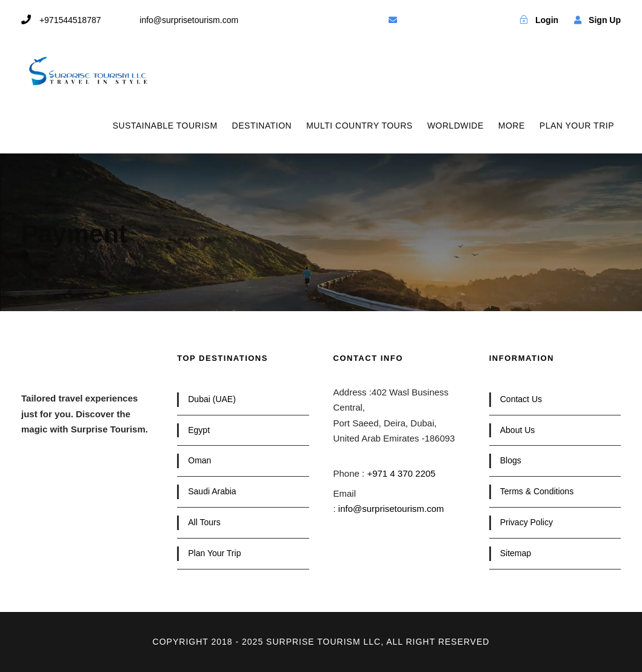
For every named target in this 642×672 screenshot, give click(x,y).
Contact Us (521, 399)
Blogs (511, 460)
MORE (512, 126)
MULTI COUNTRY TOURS (359, 126)
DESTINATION (262, 126)
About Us (518, 430)
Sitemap (516, 553)
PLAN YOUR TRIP (577, 126)
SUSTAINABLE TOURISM (165, 126)
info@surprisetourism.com (391, 509)
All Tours (204, 522)
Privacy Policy (527, 522)
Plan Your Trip (214, 553)
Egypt (199, 430)
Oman (199, 460)
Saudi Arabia (212, 491)
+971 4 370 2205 (401, 473)
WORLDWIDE (456, 126)
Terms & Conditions (537, 491)
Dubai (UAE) (212, 399)
